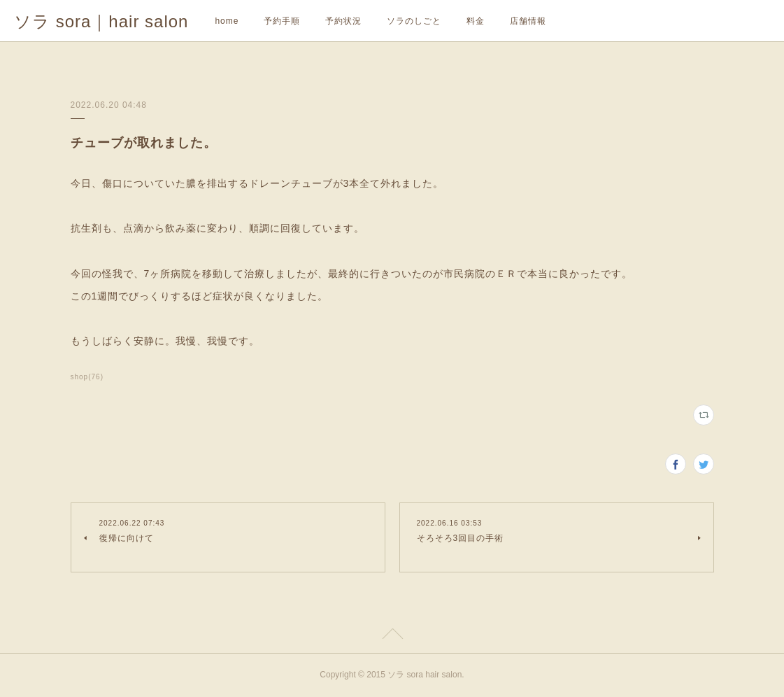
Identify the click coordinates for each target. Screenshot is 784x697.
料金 (476, 21)
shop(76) (87, 377)
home (227, 21)
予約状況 (343, 21)
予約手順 (282, 21)
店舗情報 (528, 21)
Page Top (392, 636)
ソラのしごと (414, 21)
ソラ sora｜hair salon (101, 21)
